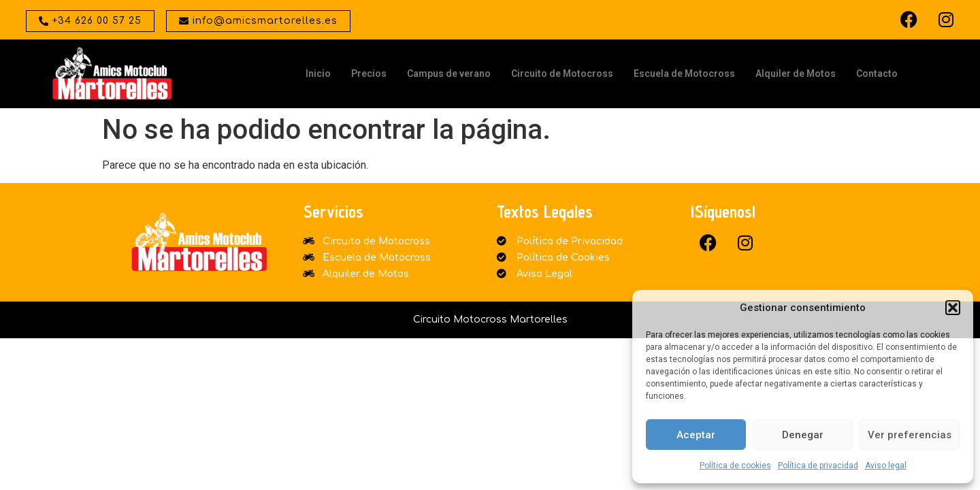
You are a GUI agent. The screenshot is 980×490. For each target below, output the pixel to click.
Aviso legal (886, 465)
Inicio (318, 73)
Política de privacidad (818, 465)
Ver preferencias (910, 435)
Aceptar (696, 435)
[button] (953, 308)
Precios (369, 73)
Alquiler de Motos (796, 73)
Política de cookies (735, 465)
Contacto (877, 73)
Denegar (803, 435)
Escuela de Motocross (684, 73)
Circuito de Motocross (562, 73)
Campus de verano (449, 73)
